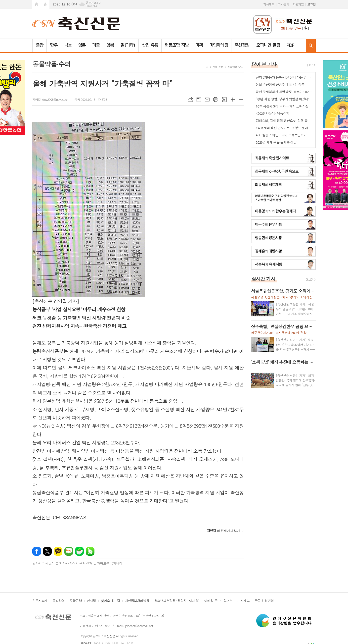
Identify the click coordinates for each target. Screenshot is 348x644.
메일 (207, 100)
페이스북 (37, 551)
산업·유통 (150, 45)
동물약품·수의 (235, 67)
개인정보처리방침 (137, 601)
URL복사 (190, 100)
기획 (199, 45)
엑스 (47, 551)
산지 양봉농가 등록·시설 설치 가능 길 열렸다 (284, 77)
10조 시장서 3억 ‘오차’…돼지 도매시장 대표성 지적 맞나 (284, 106)
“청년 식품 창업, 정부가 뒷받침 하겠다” (283, 99)
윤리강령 (59, 601)
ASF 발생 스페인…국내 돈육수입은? (281, 135)
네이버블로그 (69, 551)
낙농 (68, 45)
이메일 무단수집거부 (218, 601)
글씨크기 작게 (241, 100)
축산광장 (242, 45)
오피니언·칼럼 (268, 45)
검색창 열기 (311, 45)
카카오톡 (58, 551)
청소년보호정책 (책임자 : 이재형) (177, 601)
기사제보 (269, 4)
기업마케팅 (219, 45)
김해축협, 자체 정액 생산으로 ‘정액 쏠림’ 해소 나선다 (284, 121)
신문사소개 (40, 601)
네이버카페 (79, 551)
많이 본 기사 (264, 64)
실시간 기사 (263, 279)
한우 (54, 45)
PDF (290, 45)
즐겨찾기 (45, 4)
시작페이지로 (37, 4)
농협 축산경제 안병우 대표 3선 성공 (280, 84)
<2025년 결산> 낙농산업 (273, 113)
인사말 (91, 601)
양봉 (110, 45)
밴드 (90, 551)
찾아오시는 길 (110, 601)
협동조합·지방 (177, 45)
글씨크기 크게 (233, 100)
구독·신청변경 (264, 601)
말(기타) (128, 45)
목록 (199, 100)
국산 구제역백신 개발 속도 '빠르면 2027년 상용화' (284, 92)
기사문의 (283, 4)
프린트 (216, 100)
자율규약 (76, 601)
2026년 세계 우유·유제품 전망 (276, 142)
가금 (96, 45)
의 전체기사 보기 (223, 531)
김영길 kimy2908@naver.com (51, 99)
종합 (40, 45)
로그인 (311, 4)
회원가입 (298, 4)
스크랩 (224, 100)
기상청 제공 (91, 6)
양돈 (82, 45)
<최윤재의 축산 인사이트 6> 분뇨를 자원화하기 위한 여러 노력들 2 (284, 128)
